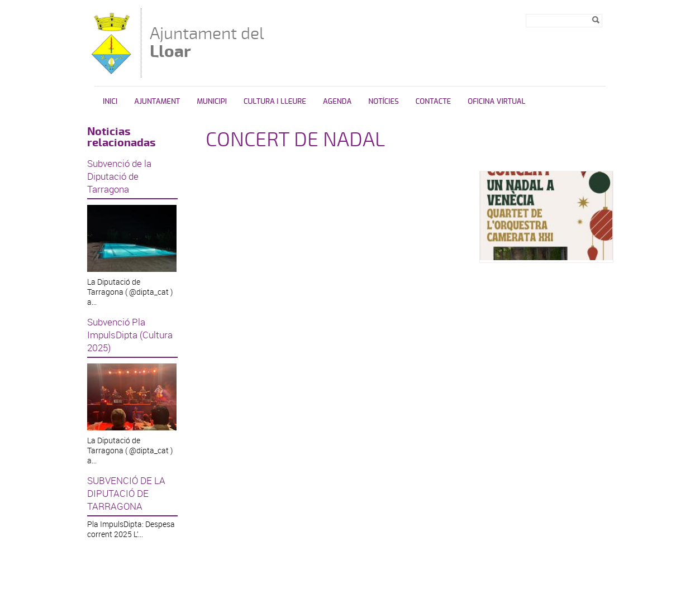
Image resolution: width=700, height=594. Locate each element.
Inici (110, 101)
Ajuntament (157, 101)
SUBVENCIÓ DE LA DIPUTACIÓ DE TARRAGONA (126, 493)
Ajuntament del (207, 42)
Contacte (433, 101)
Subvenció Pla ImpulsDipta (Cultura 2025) (130, 335)
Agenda (337, 101)
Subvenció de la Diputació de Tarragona (119, 176)
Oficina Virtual (496, 101)
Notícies (384, 101)
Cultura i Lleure (275, 101)
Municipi (212, 101)
